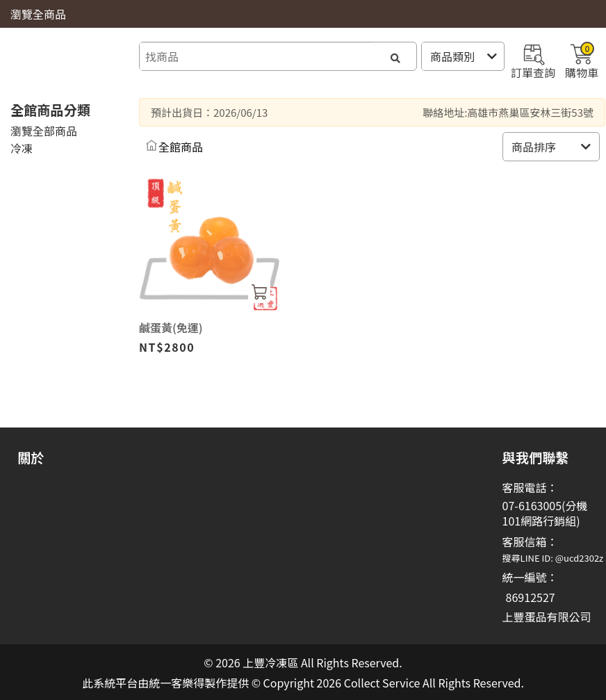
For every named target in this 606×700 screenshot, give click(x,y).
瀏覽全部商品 (44, 131)
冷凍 (22, 148)
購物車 (582, 60)
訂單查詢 (533, 60)
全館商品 (181, 147)
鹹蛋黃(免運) (171, 327)
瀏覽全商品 (38, 14)
